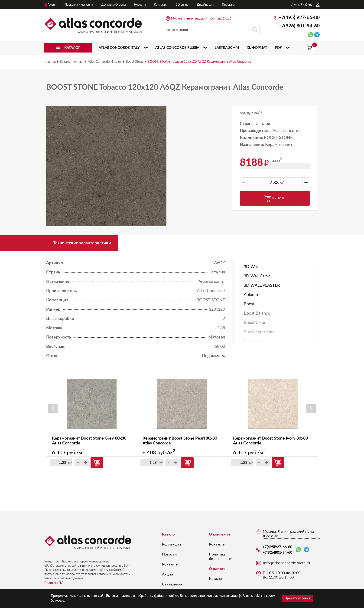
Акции (167, 574)
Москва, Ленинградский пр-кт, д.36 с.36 (201, 19)
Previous (53, 408)
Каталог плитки (72, 62)
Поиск (255, 30)
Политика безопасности (221, 557)
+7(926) (299, 26)
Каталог (169, 534)
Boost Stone (135, 62)
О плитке (217, 569)
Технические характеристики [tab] (82, 243)
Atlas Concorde (287, 131)
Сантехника (172, 584)
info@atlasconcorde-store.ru (287, 563)
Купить (275, 198)
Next (311, 408)
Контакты (170, 564)
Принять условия (297, 598)
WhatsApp (298, 550)
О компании (219, 534)
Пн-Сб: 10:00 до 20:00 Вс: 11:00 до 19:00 (282, 575)
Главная (50, 62)
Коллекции (171, 544)
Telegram (307, 550)
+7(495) (299, 18)
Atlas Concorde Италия (105, 62)
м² (282, 183)
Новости (169, 554)
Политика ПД (54, 583)
